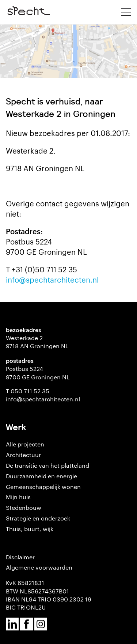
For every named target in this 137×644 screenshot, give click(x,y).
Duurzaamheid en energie (41, 476)
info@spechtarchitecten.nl (52, 279)
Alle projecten (25, 444)
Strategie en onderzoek (38, 518)
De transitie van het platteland (47, 465)
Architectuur (23, 455)
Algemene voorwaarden (39, 567)
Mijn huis (18, 497)
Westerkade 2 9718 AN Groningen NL (37, 342)
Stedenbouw (24, 507)
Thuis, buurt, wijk (30, 529)
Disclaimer (20, 557)
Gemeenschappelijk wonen (43, 487)
